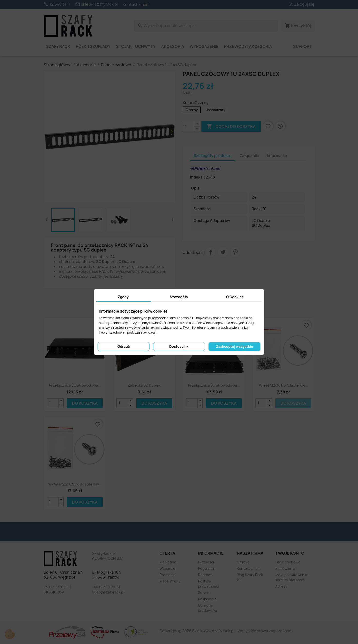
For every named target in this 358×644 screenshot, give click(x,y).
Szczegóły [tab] (179, 297)
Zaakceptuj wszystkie (235, 346)
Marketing (168, 562)
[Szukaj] (206, 26)
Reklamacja (207, 599)
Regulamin (207, 568)
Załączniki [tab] (249, 156)
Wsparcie (167, 568)
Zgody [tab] (123, 297)
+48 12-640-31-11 (57, 587)
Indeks (196, 177)
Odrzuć (124, 346)
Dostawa (205, 575)
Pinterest (235, 252)
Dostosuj (179, 346)
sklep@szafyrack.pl (108, 592)
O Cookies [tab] (235, 297)
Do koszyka (85, 403)
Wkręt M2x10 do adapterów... (283, 385)
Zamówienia (285, 568)
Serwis (204, 593)
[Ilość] (189, 127)
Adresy (281, 586)
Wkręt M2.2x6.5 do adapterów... (75, 484)
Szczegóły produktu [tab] (213, 156)
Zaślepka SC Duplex (144, 385)
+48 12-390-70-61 (106, 587)
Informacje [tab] (277, 156)
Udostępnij (210, 252)
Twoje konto (290, 553)
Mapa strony (170, 581)
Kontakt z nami (137, 4)
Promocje (168, 575)
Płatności (206, 562)
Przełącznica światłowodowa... (75, 385)
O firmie (243, 562)
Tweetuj (223, 252)
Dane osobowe (288, 562)
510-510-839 (54, 592)
